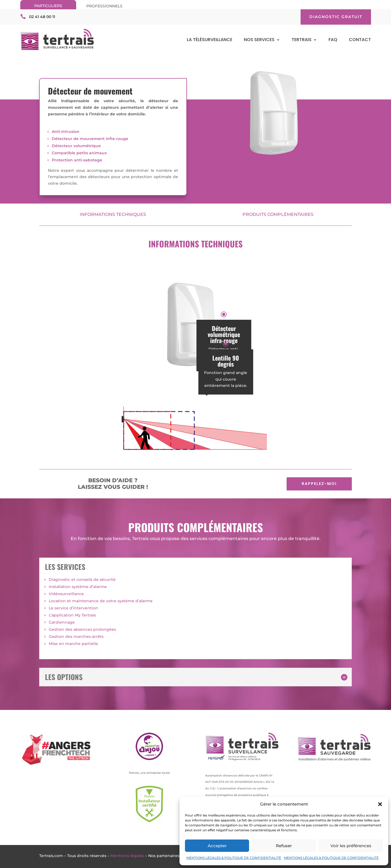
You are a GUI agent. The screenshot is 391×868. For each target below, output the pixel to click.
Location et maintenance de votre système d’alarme (101, 601)
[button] (380, 804)
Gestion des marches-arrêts (76, 636)
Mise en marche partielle (73, 644)
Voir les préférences (351, 846)
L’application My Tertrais (72, 615)
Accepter (217, 846)
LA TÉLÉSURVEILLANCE (210, 40)
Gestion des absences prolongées (82, 629)
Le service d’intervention (73, 608)
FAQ (333, 40)
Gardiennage (62, 622)
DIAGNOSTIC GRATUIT (336, 17)
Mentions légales (127, 856)
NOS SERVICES (259, 40)
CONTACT (360, 40)
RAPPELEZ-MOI (319, 484)
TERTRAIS (302, 40)
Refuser (284, 846)
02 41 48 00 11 (42, 17)
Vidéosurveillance (66, 594)
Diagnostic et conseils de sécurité (82, 579)
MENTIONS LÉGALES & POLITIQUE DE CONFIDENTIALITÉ (234, 858)
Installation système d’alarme (78, 587)
